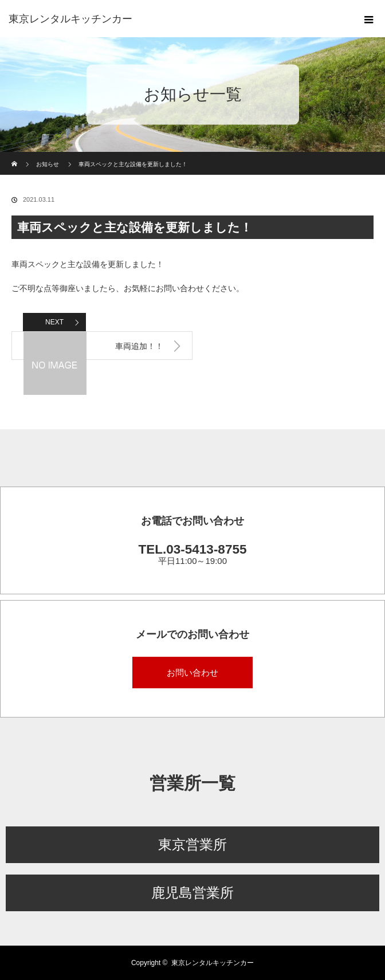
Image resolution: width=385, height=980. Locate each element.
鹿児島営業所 (192, 893)
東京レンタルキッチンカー (213, 963)
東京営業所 (192, 844)
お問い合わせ (192, 673)
